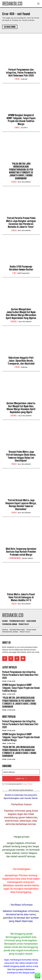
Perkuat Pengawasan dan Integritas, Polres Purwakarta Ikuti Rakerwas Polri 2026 (21, 73)
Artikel (14, 322)
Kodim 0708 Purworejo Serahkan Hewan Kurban (21, 268)
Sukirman (24, 79)
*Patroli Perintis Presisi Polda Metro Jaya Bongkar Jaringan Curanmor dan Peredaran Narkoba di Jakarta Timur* (21, 222)
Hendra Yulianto (27, 558)
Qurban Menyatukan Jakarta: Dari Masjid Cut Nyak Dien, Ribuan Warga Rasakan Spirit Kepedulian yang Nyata (21, 408)
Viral (17, 128)
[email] (21, 772)
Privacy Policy (27, 784)
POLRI (17, 79)
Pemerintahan (15, 558)
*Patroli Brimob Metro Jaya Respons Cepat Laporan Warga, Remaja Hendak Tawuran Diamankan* (21, 505)
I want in (21, 779)
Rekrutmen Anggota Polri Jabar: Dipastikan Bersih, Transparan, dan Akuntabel (21, 361)
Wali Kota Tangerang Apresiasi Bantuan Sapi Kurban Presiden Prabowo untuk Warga (21, 552)
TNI (14, 273)
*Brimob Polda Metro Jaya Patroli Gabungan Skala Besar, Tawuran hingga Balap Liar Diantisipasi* (21, 456)
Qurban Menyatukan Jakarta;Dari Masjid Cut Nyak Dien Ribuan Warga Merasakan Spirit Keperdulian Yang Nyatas (21, 314)
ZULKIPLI (24, 128)
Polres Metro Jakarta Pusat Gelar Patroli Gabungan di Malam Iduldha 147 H (21, 597)
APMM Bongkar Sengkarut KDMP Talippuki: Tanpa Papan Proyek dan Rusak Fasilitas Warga (21, 120)
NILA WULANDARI (24, 182)
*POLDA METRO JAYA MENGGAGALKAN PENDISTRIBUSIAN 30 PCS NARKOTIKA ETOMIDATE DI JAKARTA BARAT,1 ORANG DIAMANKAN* (21, 171)
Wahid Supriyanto (24, 273)
